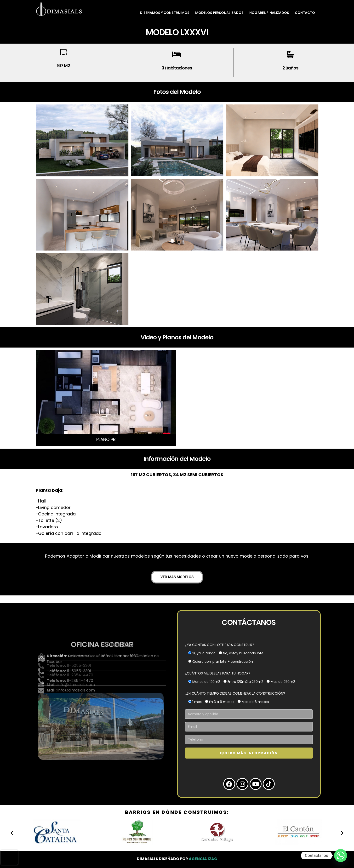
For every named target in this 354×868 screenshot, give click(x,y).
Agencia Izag (203, 859)
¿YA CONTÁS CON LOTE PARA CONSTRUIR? (220, 645)
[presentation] (9, 857)
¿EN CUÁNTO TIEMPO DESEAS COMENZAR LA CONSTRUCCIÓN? (235, 693)
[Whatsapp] (341, 856)
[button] (12, 833)
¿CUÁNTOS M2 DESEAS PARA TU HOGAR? (218, 673)
